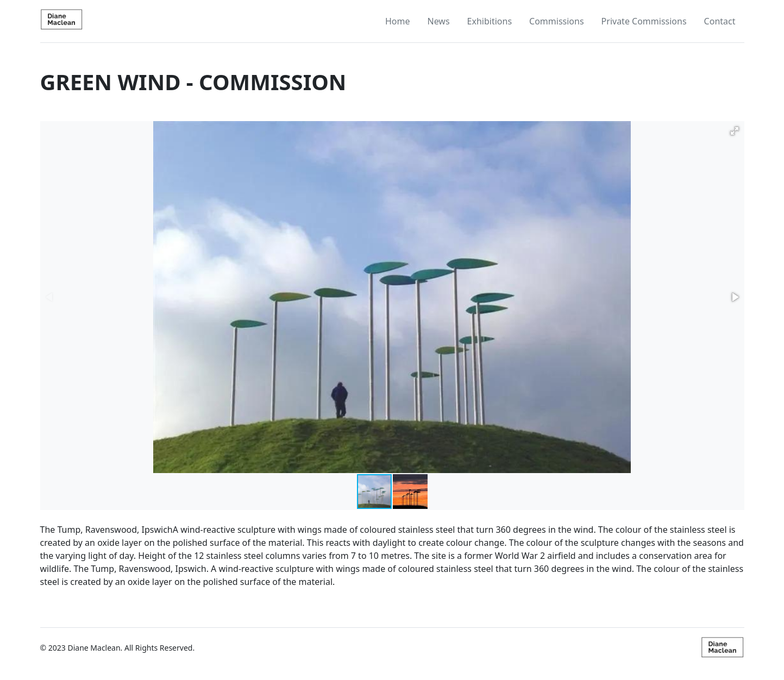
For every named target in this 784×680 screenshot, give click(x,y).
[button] (735, 131)
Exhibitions (490, 21)
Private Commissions (644, 21)
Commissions (557, 21)
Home (398, 21)
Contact (720, 21)
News (438, 21)
